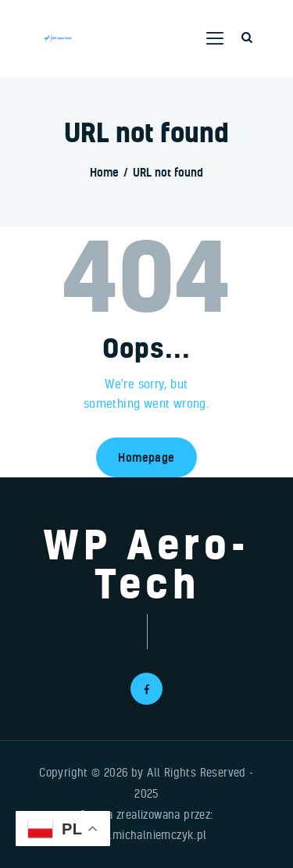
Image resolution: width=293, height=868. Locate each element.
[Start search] (247, 38)
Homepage (146, 457)
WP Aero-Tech (146, 563)
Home (104, 172)
